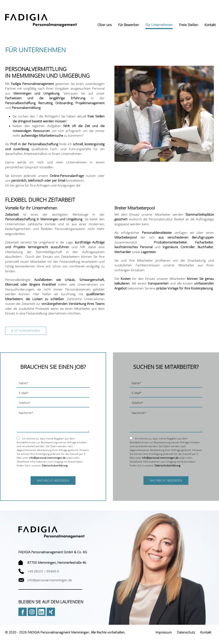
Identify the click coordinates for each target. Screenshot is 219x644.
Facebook (23, 612)
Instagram (32, 612)
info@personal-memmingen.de (47, 458)
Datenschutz (186, 632)
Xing (51, 612)
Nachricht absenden (53, 480)
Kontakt (206, 632)
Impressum (164, 632)
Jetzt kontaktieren (26, 331)
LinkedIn (41, 612)
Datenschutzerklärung (55, 465)
